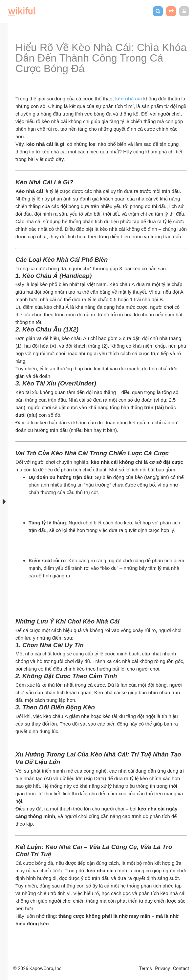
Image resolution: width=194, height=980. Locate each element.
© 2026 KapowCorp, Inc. (38, 968)
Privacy (162, 968)
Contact (181, 968)
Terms (146, 968)
